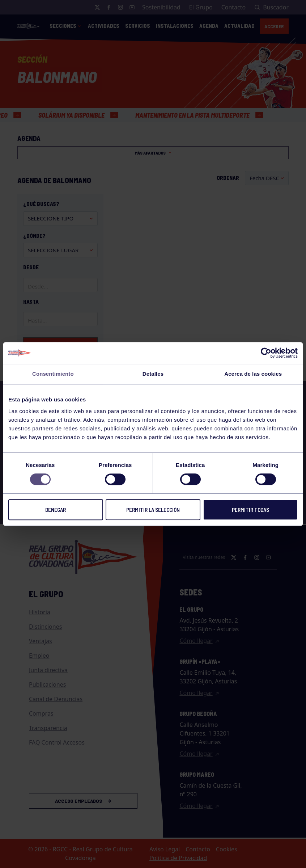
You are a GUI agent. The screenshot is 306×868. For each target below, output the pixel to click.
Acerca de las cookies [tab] (253, 374)
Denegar (56, 510)
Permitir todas (250, 510)
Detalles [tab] (153, 374)
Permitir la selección (153, 510)
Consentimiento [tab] (53, 374)
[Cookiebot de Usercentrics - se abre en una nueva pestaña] (266, 353)
